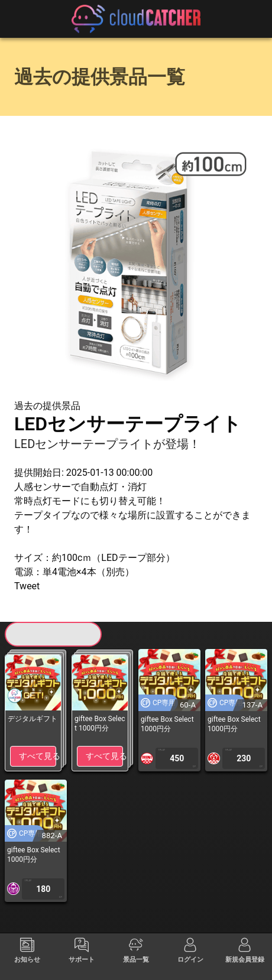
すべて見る (38, 756)
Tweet (27, 586)
